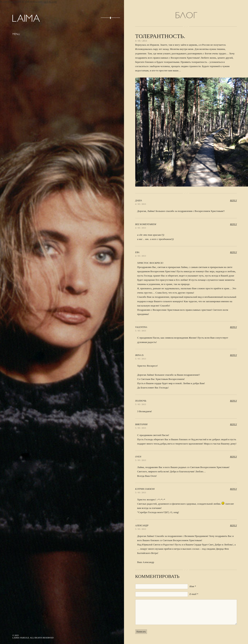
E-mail (193, 594)
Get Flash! (50, 2)
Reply (233, 200)
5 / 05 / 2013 (141, 331)
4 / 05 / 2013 (141, 204)
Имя (192, 586)
